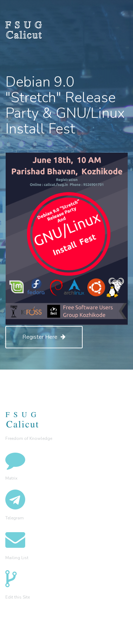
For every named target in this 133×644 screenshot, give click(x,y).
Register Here (44, 337)
